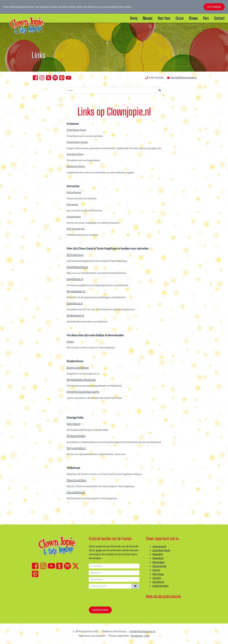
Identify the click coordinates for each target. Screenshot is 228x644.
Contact (219, 18)
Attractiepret (74, 192)
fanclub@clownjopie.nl (184, 78)
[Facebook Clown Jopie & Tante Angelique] (35, 566)
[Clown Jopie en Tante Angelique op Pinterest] (62, 78)
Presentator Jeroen (77, 142)
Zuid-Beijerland (161, 550)
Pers (206, 18)
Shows (193, 18)
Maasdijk (158, 554)
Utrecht (157, 578)
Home (134, 18)
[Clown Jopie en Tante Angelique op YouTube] (68, 78)
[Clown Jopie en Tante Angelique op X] (49, 78)
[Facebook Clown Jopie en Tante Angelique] (35, 78)
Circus (180, 18)
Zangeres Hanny (76, 166)
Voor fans (164, 18)
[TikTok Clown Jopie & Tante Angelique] (59, 566)
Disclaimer (137, 636)
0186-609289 (156, 78)
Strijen (156, 570)
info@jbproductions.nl (142, 631)
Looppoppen (74, 217)
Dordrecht (158, 582)
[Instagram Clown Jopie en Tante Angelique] (42, 78)
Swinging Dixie (75, 154)
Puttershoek (159, 566)
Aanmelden (100, 610)
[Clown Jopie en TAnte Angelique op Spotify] (55, 78)
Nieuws (148, 18)
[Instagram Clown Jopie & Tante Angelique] (43, 566)
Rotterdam (159, 562)
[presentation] (114, 597)
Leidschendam (161, 586)
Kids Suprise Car (76, 229)
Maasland (158, 558)
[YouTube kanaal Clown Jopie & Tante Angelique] (51, 566)
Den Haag (158, 574)
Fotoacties (72, 205)
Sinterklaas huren (76, 130)
